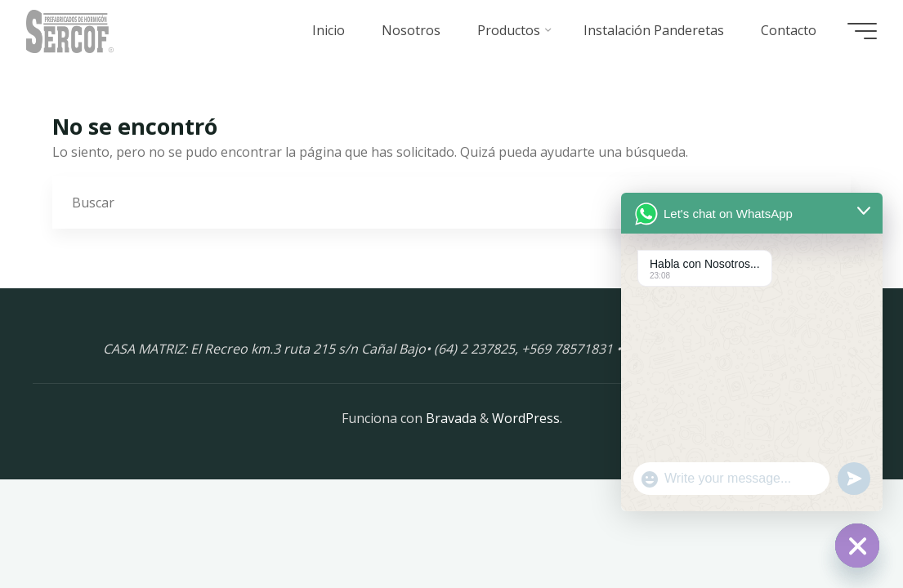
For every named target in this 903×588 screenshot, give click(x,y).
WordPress (526, 418)
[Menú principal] (862, 31)
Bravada (449, 418)
